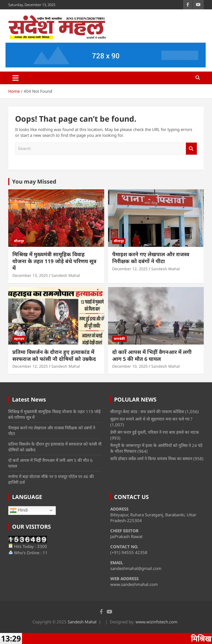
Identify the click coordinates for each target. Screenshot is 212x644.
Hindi (19, 511)
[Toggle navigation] (16, 78)
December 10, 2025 (130, 366)
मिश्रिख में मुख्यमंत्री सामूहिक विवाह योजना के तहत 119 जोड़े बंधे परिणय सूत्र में (54, 261)
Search (191, 149)
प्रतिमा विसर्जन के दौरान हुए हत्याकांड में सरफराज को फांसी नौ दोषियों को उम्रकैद (54, 355)
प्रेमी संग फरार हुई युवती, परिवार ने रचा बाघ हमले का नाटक (155, 432)
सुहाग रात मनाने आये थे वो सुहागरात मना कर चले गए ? (151, 419)
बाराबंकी (119, 339)
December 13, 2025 (30, 275)
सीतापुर (19, 241)
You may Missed (34, 182)
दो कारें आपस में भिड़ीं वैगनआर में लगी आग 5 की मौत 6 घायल (152, 355)
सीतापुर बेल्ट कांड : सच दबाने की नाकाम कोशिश (147, 411)
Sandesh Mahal (66, 275)
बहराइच (19, 339)
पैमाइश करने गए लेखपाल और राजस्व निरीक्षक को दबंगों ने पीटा (151, 258)
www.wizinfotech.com (156, 622)
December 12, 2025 (130, 269)
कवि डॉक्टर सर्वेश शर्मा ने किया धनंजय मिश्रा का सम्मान (151, 459)
